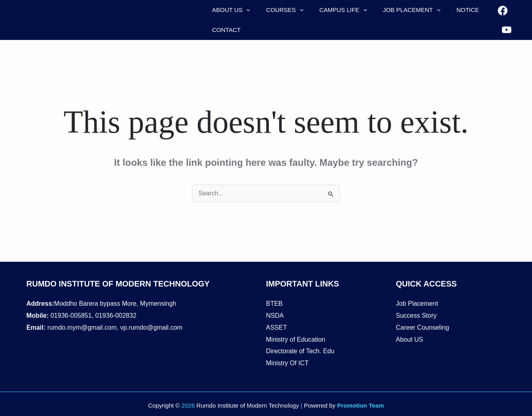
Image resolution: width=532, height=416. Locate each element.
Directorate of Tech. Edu (300, 351)
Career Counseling (422, 327)
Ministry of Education (296, 339)
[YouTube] (505, 26)
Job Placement (417, 304)
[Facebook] (501, 15)
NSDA (275, 315)
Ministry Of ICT (287, 363)
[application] (244, 10)
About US (409, 339)
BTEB (274, 304)
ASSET (276, 327)
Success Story (416, 315)
